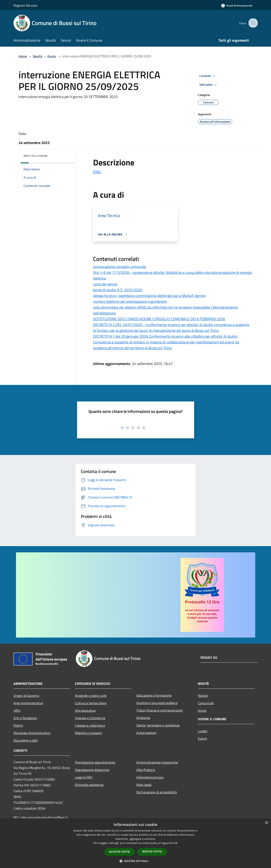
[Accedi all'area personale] (237, 5)
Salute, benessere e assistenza (158, 725)
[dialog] (135, 843)
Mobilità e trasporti (88, 733)
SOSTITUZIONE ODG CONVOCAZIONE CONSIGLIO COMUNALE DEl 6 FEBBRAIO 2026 (159, 319)
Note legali (144, 785)
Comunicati (206, 703)
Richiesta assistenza (89, 785)
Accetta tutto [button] (119, 852)
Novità (37, 56)
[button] (136, 861)
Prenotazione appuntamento (95, 762)
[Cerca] (253, 23)
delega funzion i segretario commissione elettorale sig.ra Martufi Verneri (149, 296)
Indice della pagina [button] (35, 156)
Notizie (203, 696)
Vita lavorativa (85, 710)
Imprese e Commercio (90, 718)
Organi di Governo (26, 696)
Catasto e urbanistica (90, 725)
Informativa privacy (150, 777)
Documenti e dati (26, 740)
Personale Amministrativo (32, 733)
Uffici (17, 710)
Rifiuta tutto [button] (152, 852)
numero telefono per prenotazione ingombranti (130, 301)
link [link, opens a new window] (175, 843)
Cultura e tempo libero (91, 703)
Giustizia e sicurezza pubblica (157, 703)
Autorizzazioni (147, 733)
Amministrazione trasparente (157, 762)
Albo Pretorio (146, 770)
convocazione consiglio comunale (120, 267)
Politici (18, 725)
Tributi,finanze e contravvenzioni (160, 710)
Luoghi (203, 731)
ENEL (97, 172)
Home (23, 56)
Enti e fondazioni (25, 718)
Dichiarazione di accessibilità (157, 792)
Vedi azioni (209, 85)
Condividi (208, 76)
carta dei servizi (105, 284)
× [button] (266, 823)
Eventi (202, 738)
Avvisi (52, 56)
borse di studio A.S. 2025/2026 (118, 290)
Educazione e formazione (154, 695)
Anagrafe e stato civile (91, 696)
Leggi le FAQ (84, 777)
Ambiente (143, 718)
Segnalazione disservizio (92, 770)
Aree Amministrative (28, 703)
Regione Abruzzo (25, 5)
